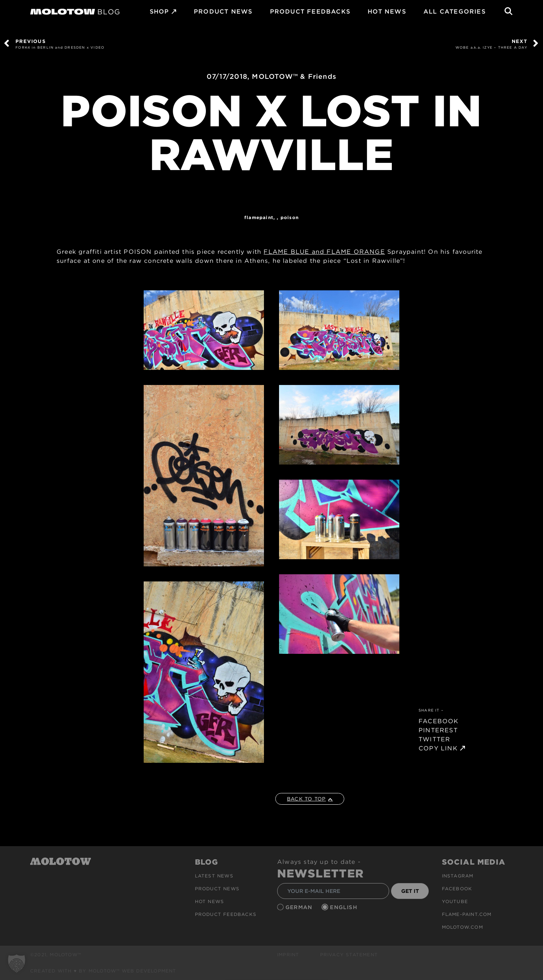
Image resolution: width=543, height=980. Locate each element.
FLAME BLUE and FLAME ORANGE (324, 252)
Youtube (455, 901)
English (345, 907)
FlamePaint (259, 217)
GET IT (410, 891)
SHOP (160, 12)
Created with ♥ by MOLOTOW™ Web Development (103, 971)
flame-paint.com (467, 914)
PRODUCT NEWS (223, 12)
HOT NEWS (387, 12)
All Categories (455, 12)
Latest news (214, 876)
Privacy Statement (349, 955)
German (300, 907)
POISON (290, 217)
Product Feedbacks (310, 12)
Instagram (458, 876)
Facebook (457, 889)
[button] (17, 963)
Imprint (288, 955)
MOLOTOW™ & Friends (294, 76)
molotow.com (462, 927)
